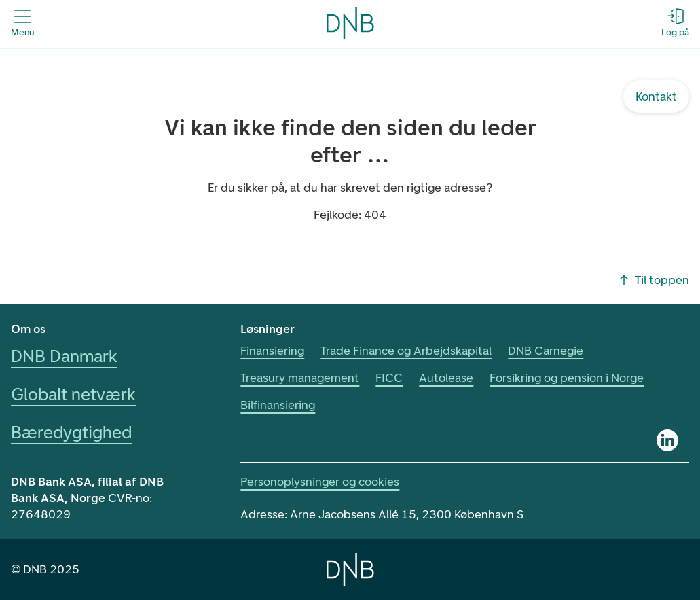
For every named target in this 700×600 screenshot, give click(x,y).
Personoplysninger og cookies (320, 482)
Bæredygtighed (71, 432)
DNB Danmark (64, 356)
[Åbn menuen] (22, 23)
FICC (389, 378)
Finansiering (272, 351)
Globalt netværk (73, 394)
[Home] (350, 569)
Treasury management (300, 378)
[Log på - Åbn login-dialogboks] (675, 23)
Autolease (446, 378)
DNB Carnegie (546, 351)
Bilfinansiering (278, 405)
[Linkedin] (667, 440)
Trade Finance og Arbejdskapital (406, 351)
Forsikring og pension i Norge (567, 378)
